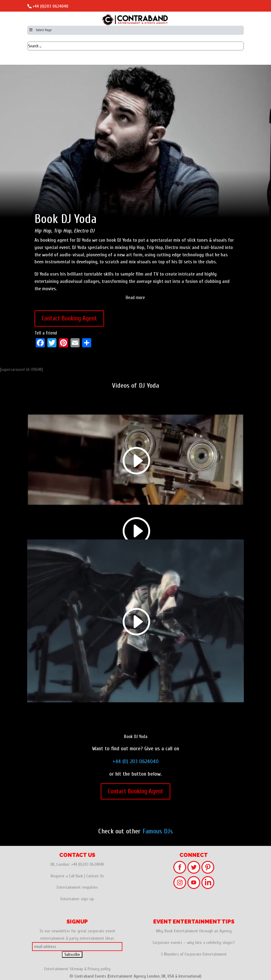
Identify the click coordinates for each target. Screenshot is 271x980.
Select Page (40, 30)
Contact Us (95, 876)
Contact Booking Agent (69, 318)
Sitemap (76, 969)
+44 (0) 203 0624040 (136, 761)
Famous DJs (158, 831)
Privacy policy (99, 969)
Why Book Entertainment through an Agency (194, 931)
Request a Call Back (67, 876)
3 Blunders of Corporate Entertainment (194, 954)
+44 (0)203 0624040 (50, 6)
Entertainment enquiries (77, 887)
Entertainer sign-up (77, 899)
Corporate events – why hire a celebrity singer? (194, 943)
